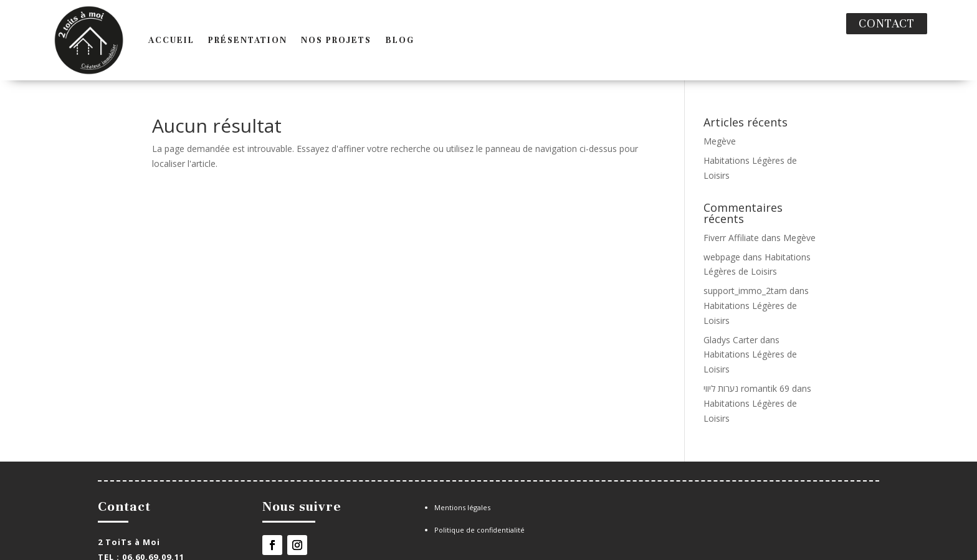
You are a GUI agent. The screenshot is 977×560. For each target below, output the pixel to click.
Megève (720, 114)
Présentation (221, 26)
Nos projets (309, 26)
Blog (373, 26)
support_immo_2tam (745, 264)
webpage (722, 230)
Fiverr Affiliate (731, 211)
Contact (887, 23)
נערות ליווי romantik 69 (746, 362)
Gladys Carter (731, 313)
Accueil (145, 26)
